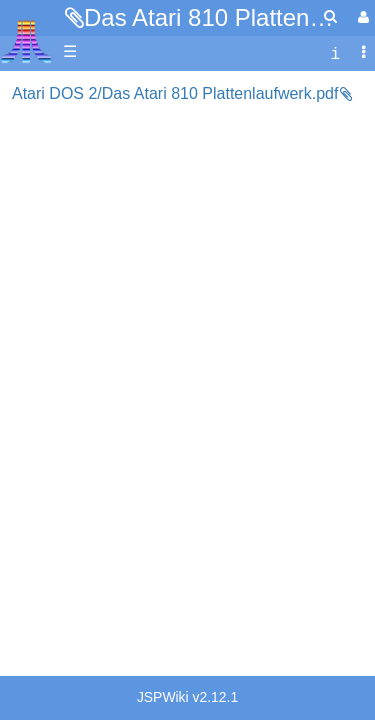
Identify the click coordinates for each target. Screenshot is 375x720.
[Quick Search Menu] (330, 16)
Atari (26, 41)
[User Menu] (361, 17)
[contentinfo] (335, 52)
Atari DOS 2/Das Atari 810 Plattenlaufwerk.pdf (175, 93)
